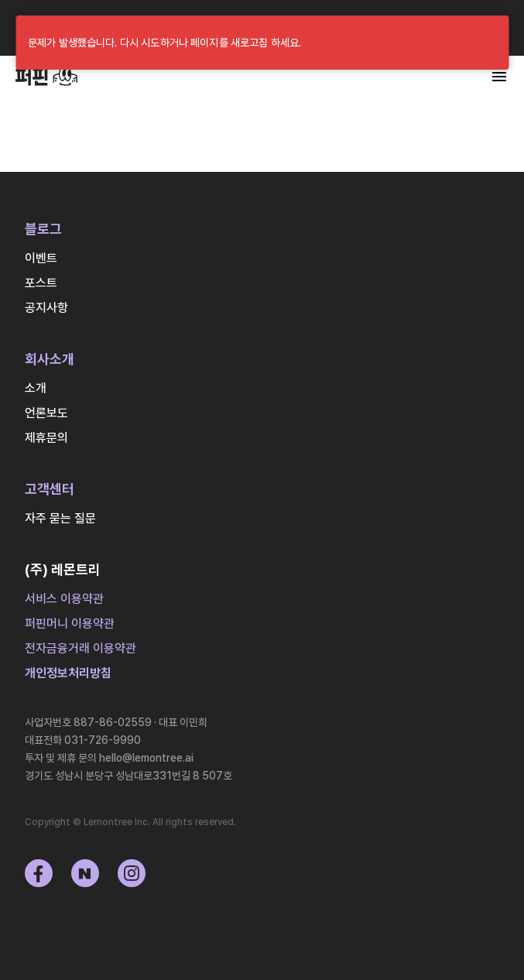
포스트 (41, 283)
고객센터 (50, 489)
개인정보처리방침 (68, 673)
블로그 (43, 229)
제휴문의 (46, 438)
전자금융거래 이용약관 (80, 648)
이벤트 (41, 258)
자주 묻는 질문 (60, 518)
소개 (36, 388)
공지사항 (46, 308)
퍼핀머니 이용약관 (70, 624)
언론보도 (46, 413)
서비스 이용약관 (64, 599)
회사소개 (50, 359)
